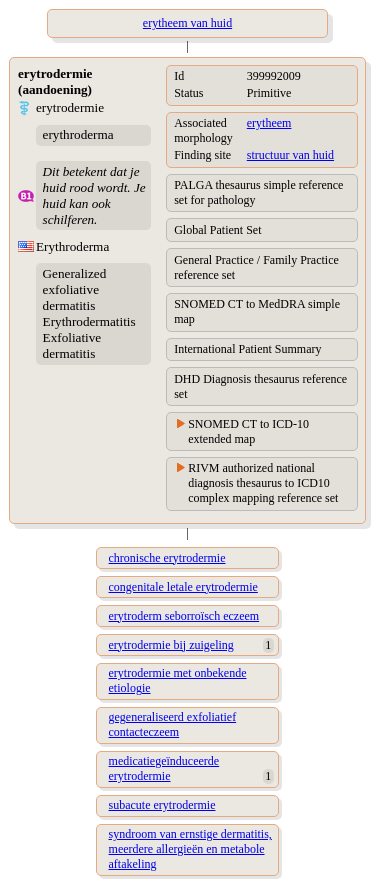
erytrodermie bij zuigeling (171, 645)
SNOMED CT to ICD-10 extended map (248, 431)
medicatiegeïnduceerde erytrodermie (164, 768)
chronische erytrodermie (167, 558)
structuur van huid (290, 155)
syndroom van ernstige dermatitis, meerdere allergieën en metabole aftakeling (190, 849)
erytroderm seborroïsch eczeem (184, 616)
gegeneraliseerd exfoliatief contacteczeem (173, 724)
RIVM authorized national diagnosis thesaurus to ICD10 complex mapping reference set (263, 483)
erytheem (269, 123)
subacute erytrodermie (162, 805)
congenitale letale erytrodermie (183, 587)
